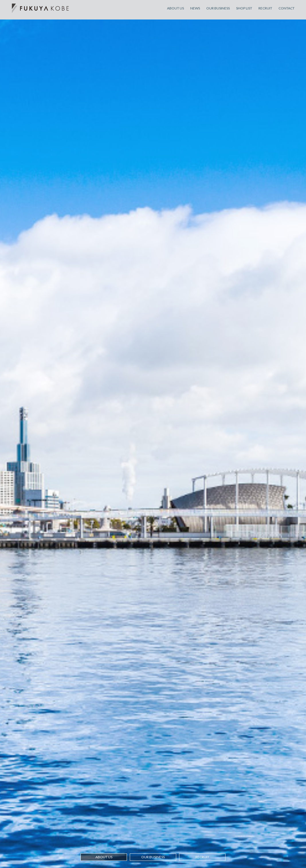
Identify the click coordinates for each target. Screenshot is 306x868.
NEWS (195, 11)
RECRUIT (265, 11)
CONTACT (287, 11)
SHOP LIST (244, 11)
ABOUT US (175, 11)
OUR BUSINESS (218, 11)
